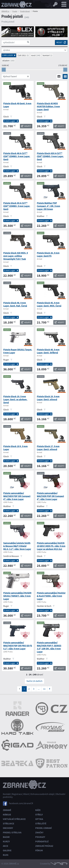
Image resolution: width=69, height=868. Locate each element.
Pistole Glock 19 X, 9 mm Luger (15, 448)
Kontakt (7, 794)
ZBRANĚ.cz (5, 11)
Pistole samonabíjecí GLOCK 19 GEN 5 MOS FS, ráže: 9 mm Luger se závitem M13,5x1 (51, 546)
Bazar (6, 837)
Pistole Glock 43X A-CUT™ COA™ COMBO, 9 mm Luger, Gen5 (50, 156)
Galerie (7, 850)
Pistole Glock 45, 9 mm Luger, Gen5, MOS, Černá (49, 304)
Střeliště (41, 824)
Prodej (15, 11)
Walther (42, 216)
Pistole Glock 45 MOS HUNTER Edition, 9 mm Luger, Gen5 (48, 106)
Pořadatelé (42, 841)
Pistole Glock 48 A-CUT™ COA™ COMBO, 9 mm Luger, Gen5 (17, 156)
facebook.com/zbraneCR (21, 803)
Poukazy (40, 837)
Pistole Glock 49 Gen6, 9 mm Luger (17, 105)
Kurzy (6, 841)
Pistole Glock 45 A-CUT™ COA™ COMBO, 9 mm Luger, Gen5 (17, 206)
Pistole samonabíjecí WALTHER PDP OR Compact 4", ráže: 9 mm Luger (17, 496)
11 (44, 689)
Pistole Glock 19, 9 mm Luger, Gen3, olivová (48, 398)
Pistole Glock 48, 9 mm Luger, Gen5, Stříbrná (48, 351)
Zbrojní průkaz (44, 846)
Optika (39, 819)
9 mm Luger (11, 121)
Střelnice (9, 824)
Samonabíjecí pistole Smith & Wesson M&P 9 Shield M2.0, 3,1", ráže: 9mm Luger (17, 546)
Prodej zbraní (25, 11)
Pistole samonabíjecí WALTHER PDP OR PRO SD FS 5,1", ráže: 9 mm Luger (18, 646)
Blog (6, 855)
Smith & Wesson (13, 556)
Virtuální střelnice (14, 819)
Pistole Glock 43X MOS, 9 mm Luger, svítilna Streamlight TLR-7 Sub (16, 256)
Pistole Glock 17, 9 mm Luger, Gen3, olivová (48, 448)
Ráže (38, 810)
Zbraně (7, 810)
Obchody (8, 828)
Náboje (7, 815)
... (39, 689)
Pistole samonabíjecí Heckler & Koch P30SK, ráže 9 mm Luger (51, 596)
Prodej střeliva (12, 833)
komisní (46, 55)
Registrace (17, 794)
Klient (26, 794)
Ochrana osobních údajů (42, 794)
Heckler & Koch (46, 606)
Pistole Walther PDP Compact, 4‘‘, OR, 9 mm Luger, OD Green (48, 206)
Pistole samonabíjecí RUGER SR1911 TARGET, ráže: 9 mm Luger (17, 596)
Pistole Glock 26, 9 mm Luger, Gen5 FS (48, 254)
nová (33, 55)
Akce (6, 846)
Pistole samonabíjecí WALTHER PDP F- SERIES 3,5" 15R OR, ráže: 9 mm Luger (49, 647)
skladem (6, 61)
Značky (39, 833)
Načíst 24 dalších (34, 681)
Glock (8, 117)
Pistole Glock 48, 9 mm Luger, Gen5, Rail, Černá (15, 304)
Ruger (8, 360)
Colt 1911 (22, 55)
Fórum (39, 850)
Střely (39, 815)
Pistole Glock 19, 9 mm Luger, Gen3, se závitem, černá (15, 399)
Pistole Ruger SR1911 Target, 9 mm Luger (18, 351)
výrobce (6, 50)
